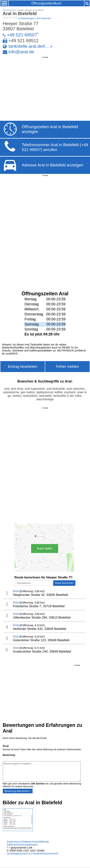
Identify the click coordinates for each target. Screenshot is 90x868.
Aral (16, 591)
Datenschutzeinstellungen (22, 845)
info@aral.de (21, 52)
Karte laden (45, 548)
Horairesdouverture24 (45, 854)
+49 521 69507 (22, 35)
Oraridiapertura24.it (18, 854)
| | (27, 18)
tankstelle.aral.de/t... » (31, 46)
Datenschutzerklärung (35, 842)
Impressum (13, 842)
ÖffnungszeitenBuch (46, 3)
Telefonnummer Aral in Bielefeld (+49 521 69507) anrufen (55, 147)
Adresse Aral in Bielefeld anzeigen (52, 165)
